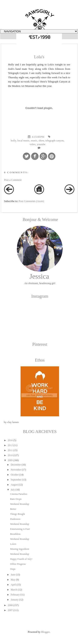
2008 (10, 605)
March (14, 590)
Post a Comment (13, 180)
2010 (10, 455)
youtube (41, 144)
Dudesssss (15, 519)
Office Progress (18, 564)
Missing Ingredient (19, 549)
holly (13, 141)
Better (13, 509)
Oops (13, 569)
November (16, 470)
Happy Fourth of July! (21, 559)
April (13, 585)
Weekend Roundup (19, 504)
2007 (10, 610)
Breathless (15, 534)
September (16, 480)
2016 (10, 440)
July (13, 490)
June (13, 575)
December (16, 465)
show (41, 141)
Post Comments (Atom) (31, 201)
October (15, 475)
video (32, 144)
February (15, 595)
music (34, 141)
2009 (10, 460)
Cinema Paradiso (19, 494)
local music (24, 141)
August (14, 485)
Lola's (13, 544)
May (13, 580)
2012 (10, 445)
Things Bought (17, 514)
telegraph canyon (54, 141)
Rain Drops (16, 499)
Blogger (45, 632)
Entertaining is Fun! (20, 529)
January (14, 600)
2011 (10, 450)
